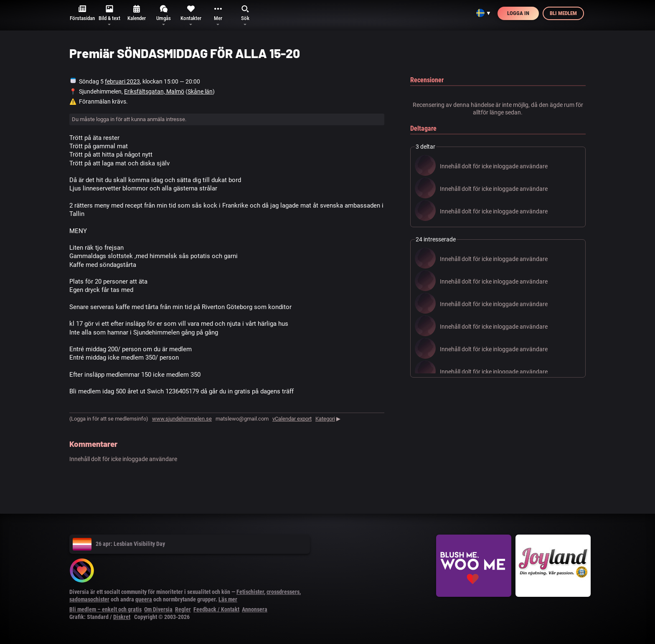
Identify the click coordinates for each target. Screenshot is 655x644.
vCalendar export (292, 419)
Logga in (518, 13)
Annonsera (255, 609)
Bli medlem (563, 13)
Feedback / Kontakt (216, 609)
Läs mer (228, 599)
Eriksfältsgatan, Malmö (154, 91)
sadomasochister (89, 599)
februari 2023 (122, 81)
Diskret (122, 617)
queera (144, 599)
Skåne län (200, 91)
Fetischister (250, 592)
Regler (183, 609)
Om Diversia (158, 609)
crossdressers (283, 592)
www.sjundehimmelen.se (182, 419)
